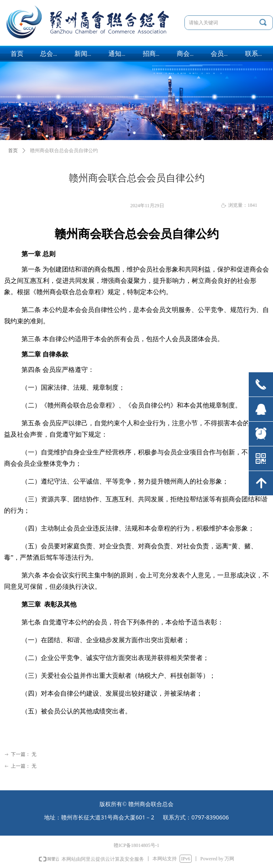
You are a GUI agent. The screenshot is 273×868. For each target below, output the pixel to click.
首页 (13, 151)
